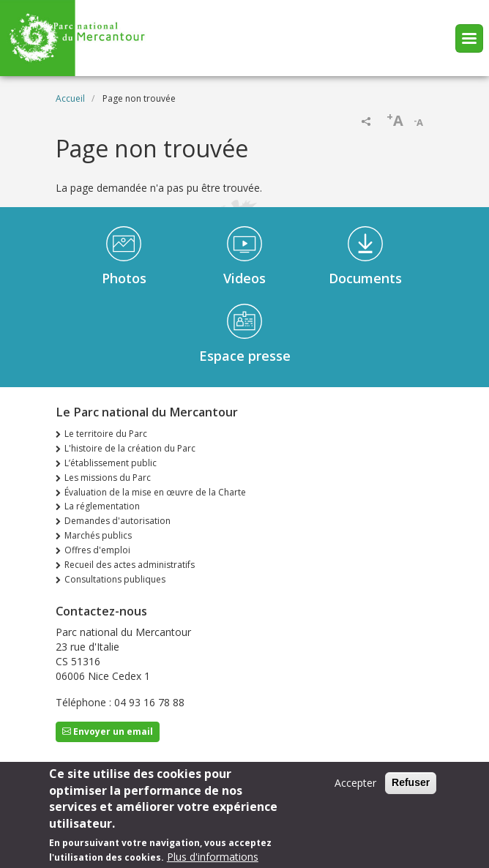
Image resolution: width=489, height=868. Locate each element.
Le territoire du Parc (106, 434)
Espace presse (245, 356)
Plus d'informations (213, 860)
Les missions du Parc (108, 478)
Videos (244, 278)
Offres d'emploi (97, 550)
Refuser (411, 786)
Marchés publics (98, 535)
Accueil (70, 98)
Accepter (355, 786)
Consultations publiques (115, 579)
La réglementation (102, 506)
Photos (124, 278)
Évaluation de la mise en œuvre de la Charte (155, 492)
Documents (365, 278)
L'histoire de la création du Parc (130, 448)
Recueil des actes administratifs (130, 565)
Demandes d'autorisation (117, 521)
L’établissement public (111, 463)
